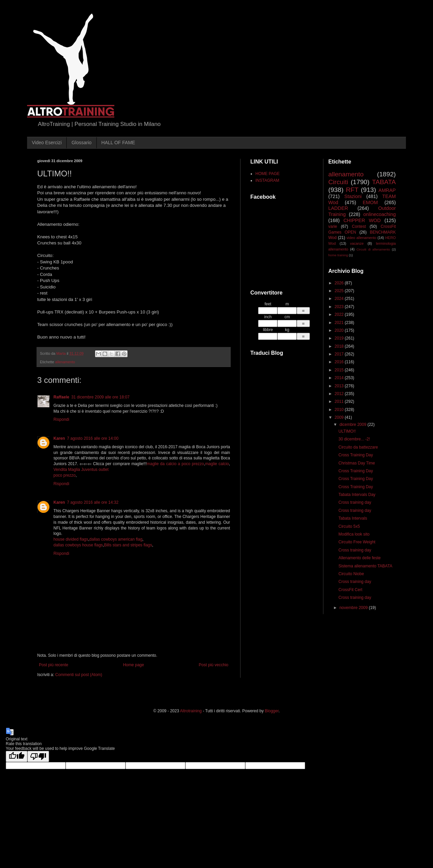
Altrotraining (191, 711)
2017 (340, 354)
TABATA (384, 182)
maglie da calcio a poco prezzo (175, 464)
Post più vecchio (214, 665)
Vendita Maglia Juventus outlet (81, 470)
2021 (340, 323)
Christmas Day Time (357, 463)
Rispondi (61, 419)
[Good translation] (17, 756)
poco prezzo (64, 475)
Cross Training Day (356, 455)
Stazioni (353, 196)
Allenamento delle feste (359, 558)
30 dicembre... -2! (354, 439)
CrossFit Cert (350, 590)
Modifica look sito (354, 534)
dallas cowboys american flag (116, 539)
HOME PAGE (268, 174)
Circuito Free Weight (357, 542)
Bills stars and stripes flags (128, 545)
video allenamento (361, 238)
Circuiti (338, 182)
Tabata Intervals (353, 518)
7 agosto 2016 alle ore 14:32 (93, 502)
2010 (340, 410)
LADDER (338, 208)
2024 (340, 299)
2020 (340, 330)
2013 (340, 386)
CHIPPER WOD (362, 220)
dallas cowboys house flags (78, 545)
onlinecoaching (380, 214)
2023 (340, 307)
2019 (340, 338)
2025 (340, 291)
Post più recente (54, 665)
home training (338, 255)
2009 (340, 417)
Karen (59, 438)
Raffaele (61, 397)
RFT (352, 190)
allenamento (65, 362)
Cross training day (355, 502)
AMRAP (387, 190)
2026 (340, 283)
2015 (340, 370)
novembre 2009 (354, 608)
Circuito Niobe (351, 574)
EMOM (370, 202)
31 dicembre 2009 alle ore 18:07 (100, 397)
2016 (340, 362)
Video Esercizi (47, 143)
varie (333, 226)
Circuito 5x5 (349, 526)
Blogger (272, 711)
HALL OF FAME (118, 143)
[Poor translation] (38, 756)
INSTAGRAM (267, 180)
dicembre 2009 (353, 425)
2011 (340, 402)
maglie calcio (217, 464)
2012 (340, 394)
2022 (340, 314)
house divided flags (71, 539)
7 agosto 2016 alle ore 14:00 (93, 438)
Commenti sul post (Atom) (79, 675)
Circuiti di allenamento (373, 249)
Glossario (81, 143)
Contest (359, 226)
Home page (134, 665)
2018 (340, 346)
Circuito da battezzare (358, 447)
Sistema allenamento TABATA (365, 566)
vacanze (357, 243)
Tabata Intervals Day (357, 495)
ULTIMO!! (347, 431)
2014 (340, 378)
